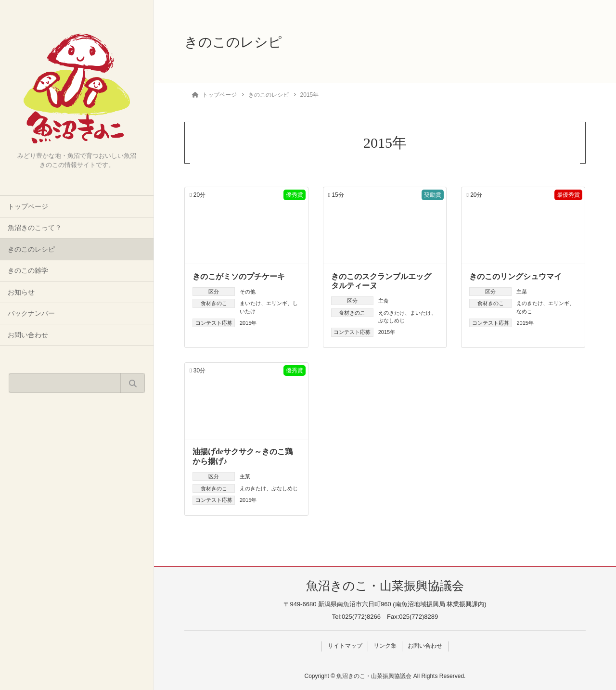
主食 (384, 301)
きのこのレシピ (31, 249)
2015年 (248, 323)
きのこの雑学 (28, 271)
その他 (248, 292)
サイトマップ (344, 646)
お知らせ (21, 292)
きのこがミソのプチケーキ (239, 276)
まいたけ (250, 303)
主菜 (522, 292)
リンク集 (385, 646)
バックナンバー (31, 313)
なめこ (524, 311)
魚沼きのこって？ (35, 228)
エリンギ (277, 303)
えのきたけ (391, 313)
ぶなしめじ (391, 320)
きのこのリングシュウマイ (515, 276)
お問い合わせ (28, 335)
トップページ (28, 207)
